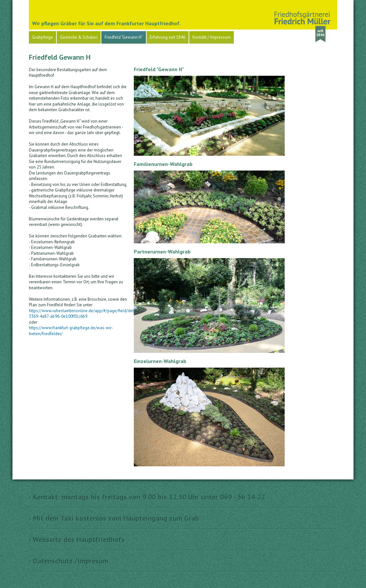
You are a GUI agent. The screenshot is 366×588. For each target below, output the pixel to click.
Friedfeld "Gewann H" (124, 37)
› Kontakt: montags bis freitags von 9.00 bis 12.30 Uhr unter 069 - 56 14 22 (147, 497)
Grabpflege (42, 37)
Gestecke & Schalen (79, 37)
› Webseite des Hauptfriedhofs (77, 539)
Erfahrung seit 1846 (168, 37)
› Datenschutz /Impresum (69, 561)
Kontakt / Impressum (212, 37)
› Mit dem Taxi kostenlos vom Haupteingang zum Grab (114, 518)
